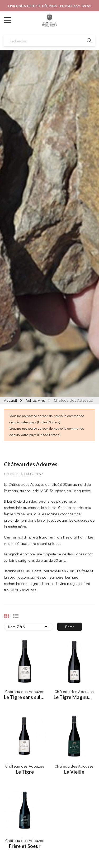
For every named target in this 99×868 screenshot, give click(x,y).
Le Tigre (25, 772)
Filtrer (70, 627)
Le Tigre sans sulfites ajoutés (25, 697)
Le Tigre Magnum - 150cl (74, 697)
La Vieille (74, 772)
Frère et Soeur (25, 846)
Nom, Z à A (29, 627)
